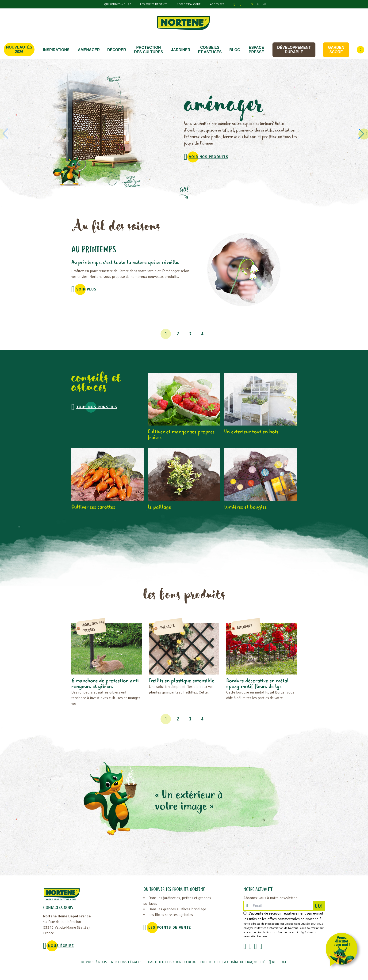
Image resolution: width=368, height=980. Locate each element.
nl (258, 4)
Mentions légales (126, 962)
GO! (320, 906)
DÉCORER (117, 50)
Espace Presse (256, 50)
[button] (362, 134)
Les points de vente (154, 4)
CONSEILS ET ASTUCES (210, 50)
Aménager (89, 50)
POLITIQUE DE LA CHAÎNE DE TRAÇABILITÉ (233, 962)
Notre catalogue (189, 4)
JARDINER (181, 50)
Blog (235, 50)
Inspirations (56, 50)
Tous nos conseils (97, 407)
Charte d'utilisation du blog (171, 962)
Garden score (336, 50)
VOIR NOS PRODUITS (209, 157)
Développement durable (294, 50)
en (265, 4)
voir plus (86, 289)
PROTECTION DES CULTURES (148, 50)
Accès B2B (217, 4)
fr (252, 4)
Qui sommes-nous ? (117, 4)
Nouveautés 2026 (19, 49)
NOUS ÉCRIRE (61, 946)
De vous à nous (94, 962)
